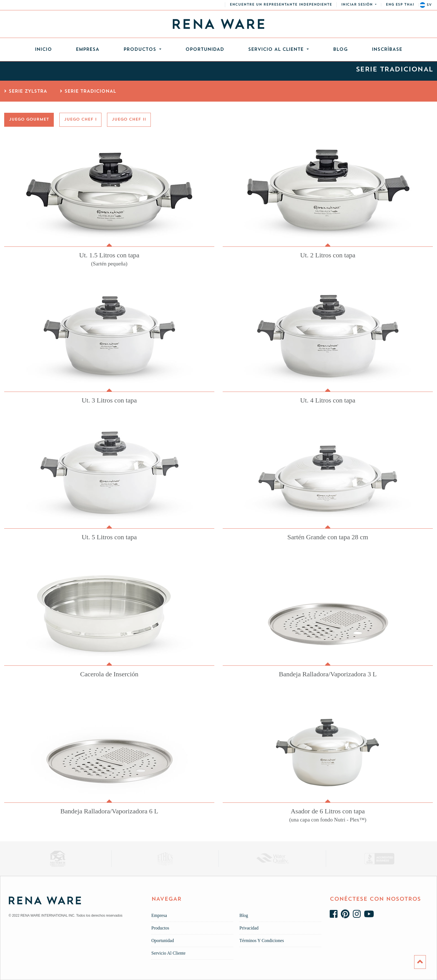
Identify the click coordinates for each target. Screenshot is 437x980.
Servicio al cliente (277, 50)
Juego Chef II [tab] (129, 120)
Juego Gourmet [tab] (29, 120)
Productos (141, 50)
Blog (340, 50)
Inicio (49, 48)
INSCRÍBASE (387, 50)
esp (399, 5)
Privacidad (249, 928)
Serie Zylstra (26, 92)
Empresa (88, 50)
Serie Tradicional (88, 92)
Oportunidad (205, 50)
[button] (359, 5)
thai (409, 5)
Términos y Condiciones (262, 941)
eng (390, 5)
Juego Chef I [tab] (80, 120)
